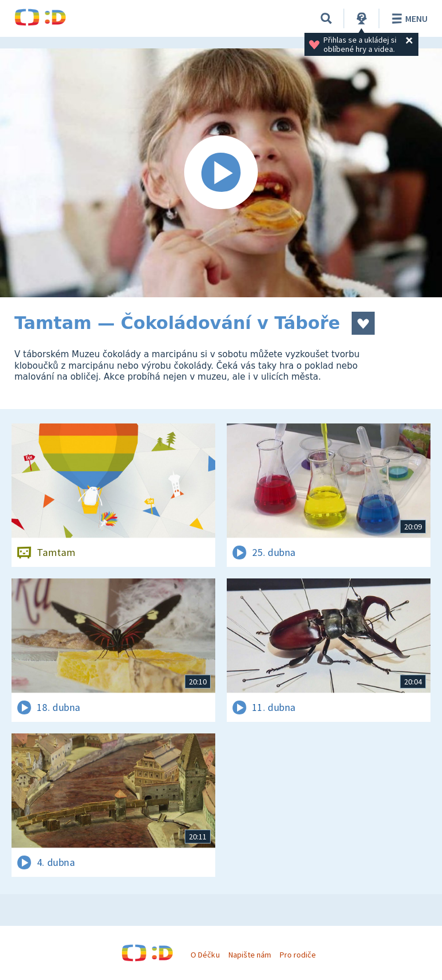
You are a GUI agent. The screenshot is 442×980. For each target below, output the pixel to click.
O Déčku (205, 955)
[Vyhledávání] (326, 18)
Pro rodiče (298, 955)
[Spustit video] (221, 173)
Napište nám (250, 955)
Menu (408, 18)
